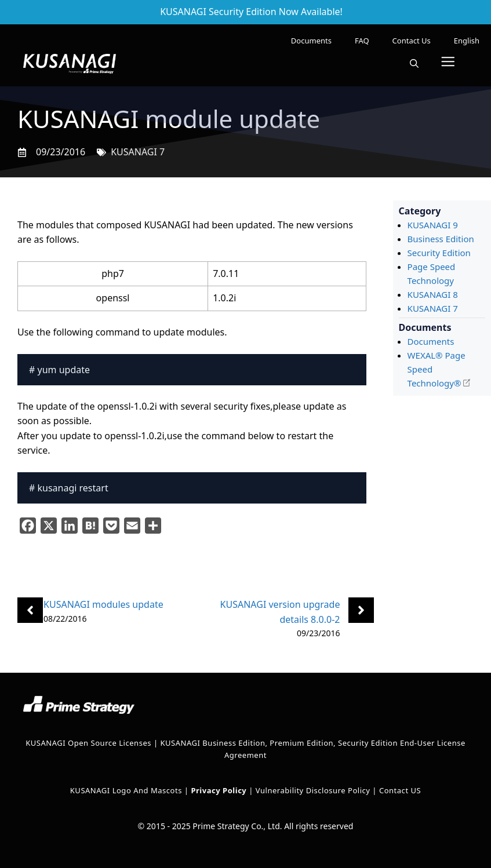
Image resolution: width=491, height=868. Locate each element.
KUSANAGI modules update (103, 604)
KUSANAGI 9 (433, 225)
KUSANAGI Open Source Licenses (88, 743)
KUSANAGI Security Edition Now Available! (251, 12)
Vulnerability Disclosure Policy (313, 790)
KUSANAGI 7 (138, 152)
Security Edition (439, 253)
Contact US (400, 790)
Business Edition (441, 239)
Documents (311, 41)
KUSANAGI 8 (433, 294)
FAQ (362, 41)
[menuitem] (467, 41)
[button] (414, 64)
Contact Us (412, 41)
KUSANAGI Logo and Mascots (127, 790)
